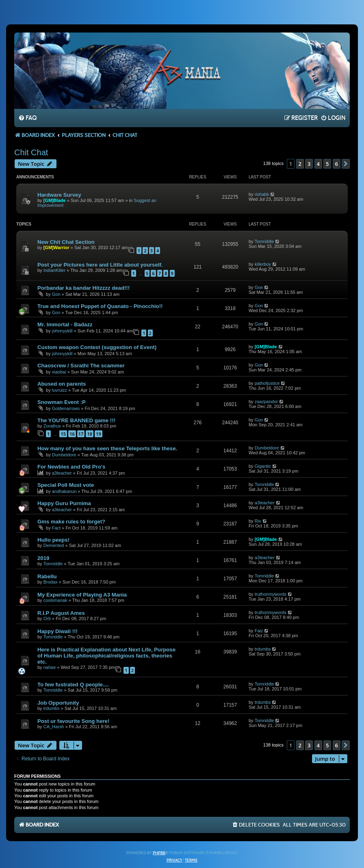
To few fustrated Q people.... (73, 685)
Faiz (259, 631)
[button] (346, 164)
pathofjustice (267, 383)
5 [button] (327, 164)
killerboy (263, 264)
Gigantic (263, 466)
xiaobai (59, 372)
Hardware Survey (59, 195)
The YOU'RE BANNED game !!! (76, 420)
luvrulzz (60, 390)
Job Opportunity (58, 703)
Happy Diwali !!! (57, 631)
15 (63, 434)
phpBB (159, 853)
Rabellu (47, 576)
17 (81, 434)
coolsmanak (55, 600)
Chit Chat (31, 152)
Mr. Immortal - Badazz (65, 324)
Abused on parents (62, 384)
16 (72, 434)
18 (90, 434)
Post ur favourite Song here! (73, 721)
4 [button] (318, 164)
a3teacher (62, 473)
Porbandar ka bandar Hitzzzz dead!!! (83, 288)
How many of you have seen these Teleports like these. (107, 448)
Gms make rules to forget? (71, 522)
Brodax (51, 582)
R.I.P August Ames (61, 613)
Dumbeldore (64, 455)
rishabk (262, 194)
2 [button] (300, 164)
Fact (56, 528)
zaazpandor (266, 401)
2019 (43, 558)
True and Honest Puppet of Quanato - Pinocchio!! (100, 306)
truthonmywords (271, 594)
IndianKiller (54, 270)
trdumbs (263, 649)
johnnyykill (62, 331)
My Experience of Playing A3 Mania (82, 595)
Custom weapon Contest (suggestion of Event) (97, 347)
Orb (47, 618)
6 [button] (337, 164)
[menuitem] (27, 118)
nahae (50, 667)
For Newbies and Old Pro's (71, 467)
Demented (54, 545)
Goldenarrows (66, 408)
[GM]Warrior (56, 247)
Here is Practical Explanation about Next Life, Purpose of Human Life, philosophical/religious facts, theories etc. (106, 656)
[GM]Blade (55, 200)
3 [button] (309, 164)
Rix (258, 521)
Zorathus (52, 426)
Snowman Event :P (62, 402)
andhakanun (64, 491)
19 (99, 434)
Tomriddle (264, 241)
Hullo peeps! (53, 540)
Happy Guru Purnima (64, 503)
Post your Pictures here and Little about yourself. (100, 265)
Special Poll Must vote (66, 485)
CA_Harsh (54, 727)
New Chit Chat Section (66, 242)
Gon (56, 294)
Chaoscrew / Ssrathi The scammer (81, 366)
